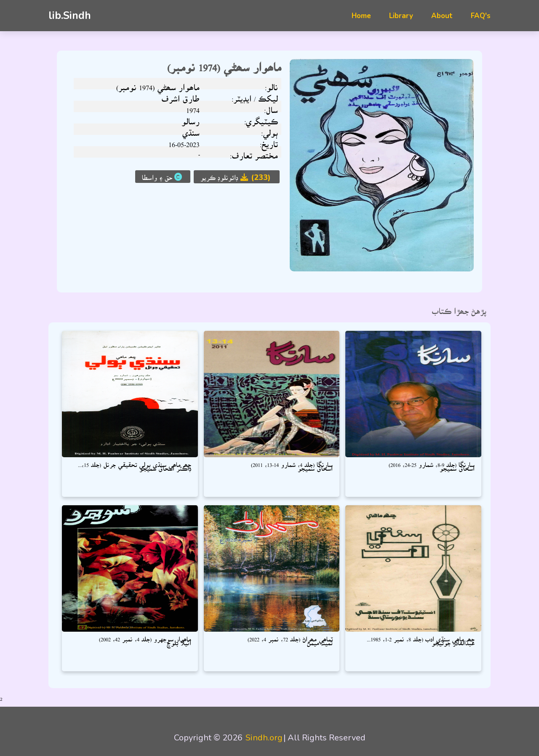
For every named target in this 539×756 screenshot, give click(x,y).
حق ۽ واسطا (163, 177)
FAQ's (481, 16)
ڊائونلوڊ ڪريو (237, 177)
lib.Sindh (70, 16)
